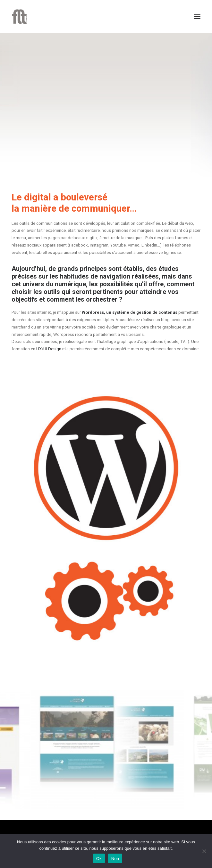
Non (115, 859)
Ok (99, 859)
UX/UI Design (49, 349)
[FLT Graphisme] (20, 17)
